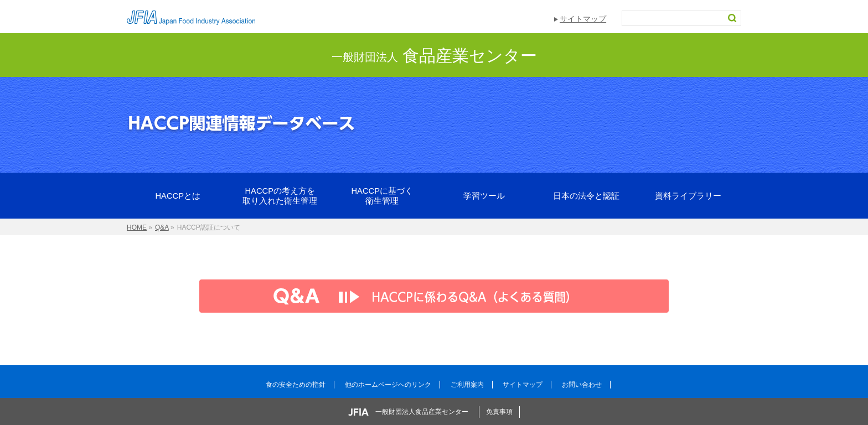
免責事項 (499, 412)
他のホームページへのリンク (388, 385)
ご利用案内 (467, 385)
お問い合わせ (582, 385)
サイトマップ (583, 19)
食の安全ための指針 (296, 385)
